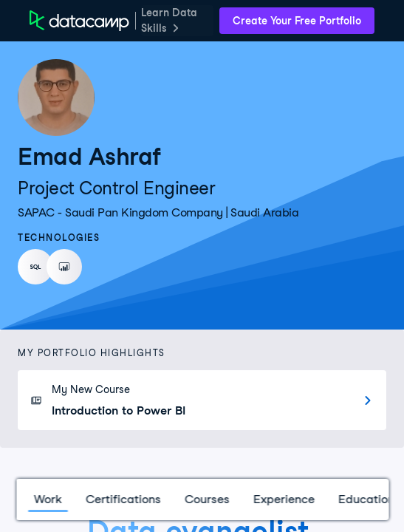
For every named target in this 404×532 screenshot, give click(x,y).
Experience (283, 499)
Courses (206, 499)
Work (47, 499)
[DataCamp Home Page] (79, 21)
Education (366, 499)
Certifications (123, 499)
